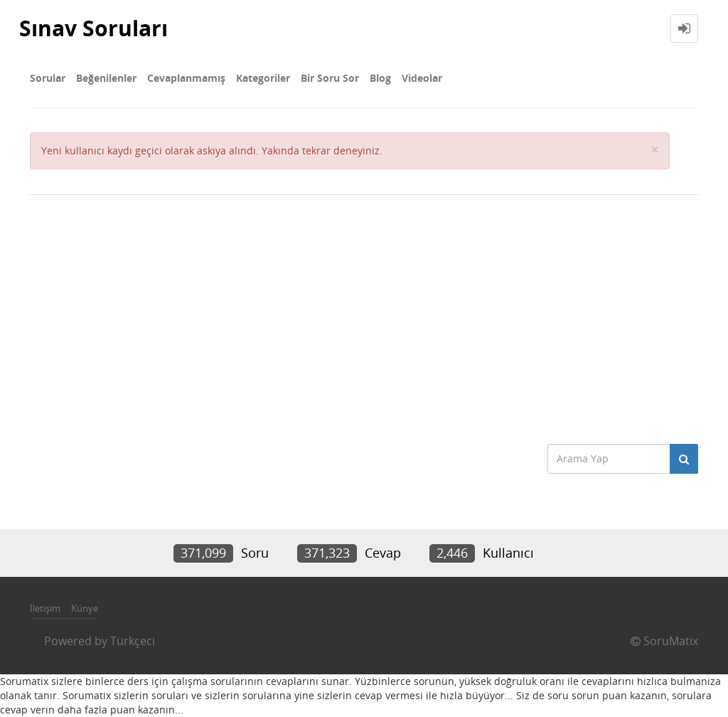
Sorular (48, 78)
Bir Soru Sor (330, 78)
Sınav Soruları (93, 28)
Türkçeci (133, 641)
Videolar (422, 78)
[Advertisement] (364, 316)
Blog (380, 78)
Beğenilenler (106, 78)
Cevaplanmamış (186, 78)
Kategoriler (263, 78)
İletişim (45, 608)
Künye (85, 608)
